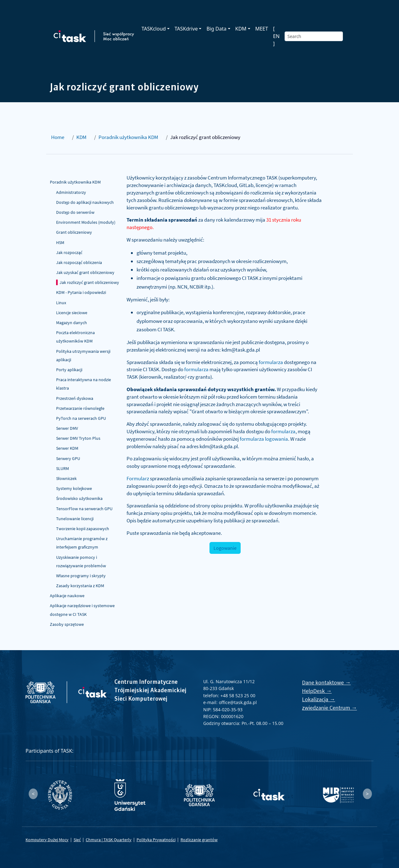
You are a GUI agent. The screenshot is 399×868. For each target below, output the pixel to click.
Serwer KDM (67, 448)
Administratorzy (71, 192)
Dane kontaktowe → (326, 682)
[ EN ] (276, 36)
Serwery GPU (68, 458)
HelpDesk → (317, 691)
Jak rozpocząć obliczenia (79, 262)
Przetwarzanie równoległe (80, 408)
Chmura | (95, 840)
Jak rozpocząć (69, 252)
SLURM (62, 468)
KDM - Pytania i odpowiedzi (81, 292)
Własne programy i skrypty (81, 576)
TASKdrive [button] (186, 29)
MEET (262, 29)
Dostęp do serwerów (75, 212)
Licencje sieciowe (72, 313)
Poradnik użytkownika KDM (128, 137)
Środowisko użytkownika (79, 498)
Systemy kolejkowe (74, 488)
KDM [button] (241, 29)
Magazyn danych (72, 323)
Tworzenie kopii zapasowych (83, 529)
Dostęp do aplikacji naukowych (85, 202)
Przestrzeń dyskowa (75, 398)
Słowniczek (66, 478)
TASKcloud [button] (154, 29)
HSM (60, 242)
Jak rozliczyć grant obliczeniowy (89, 282)
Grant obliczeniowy (74, 232)
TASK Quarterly (118, 840)
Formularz (138, 478)
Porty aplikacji (69, 370)
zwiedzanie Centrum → (329, 708)
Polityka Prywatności (156, 840)
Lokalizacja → (319, 699)
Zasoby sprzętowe (67, 624)
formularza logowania (264, 439)
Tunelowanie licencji (75, 519)
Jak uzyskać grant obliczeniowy (85, 272)
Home (58, 137)
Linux (61, 303)
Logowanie (225, 548)
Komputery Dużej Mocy (47, 840)
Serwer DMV (67, 428)
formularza (271, 362)
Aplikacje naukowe (67, 596)
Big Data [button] (216, 29)
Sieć (77, 840)
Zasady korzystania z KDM (80, 586)
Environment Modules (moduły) (86, 222)
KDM (81, 137)
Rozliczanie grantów (199, 840)
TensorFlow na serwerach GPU (84, 509)
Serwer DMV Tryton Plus (78, 438)
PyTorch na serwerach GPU (81, 418)
